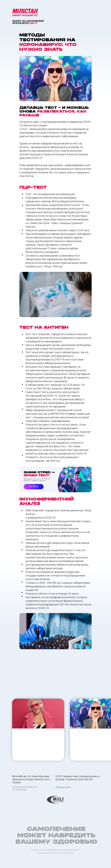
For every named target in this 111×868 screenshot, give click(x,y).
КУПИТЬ (34, 487)
